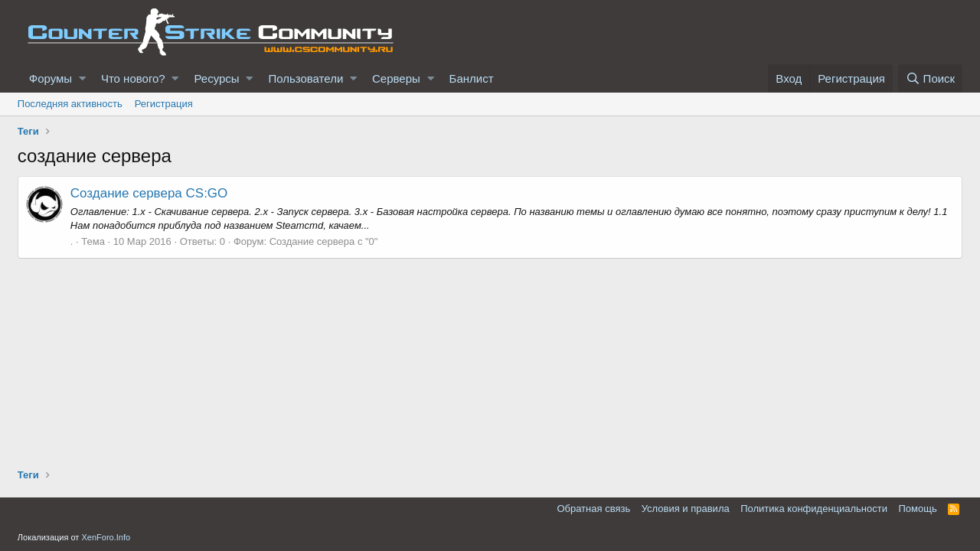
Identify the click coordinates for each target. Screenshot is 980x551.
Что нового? (133, 78)
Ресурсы (216, 78)
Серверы (396, 78)
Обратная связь (593, 509)
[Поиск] (930, 78)
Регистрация (164, 104)
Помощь (918, 509)
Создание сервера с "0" (324, 241)
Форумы (51, 78)
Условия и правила (686, 509)
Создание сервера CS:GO (149, 193)
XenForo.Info (106, 537)
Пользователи (305, 78)
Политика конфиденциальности (814, 509)
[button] (82, 78)
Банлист (472, 78)
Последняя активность (70, 104)
